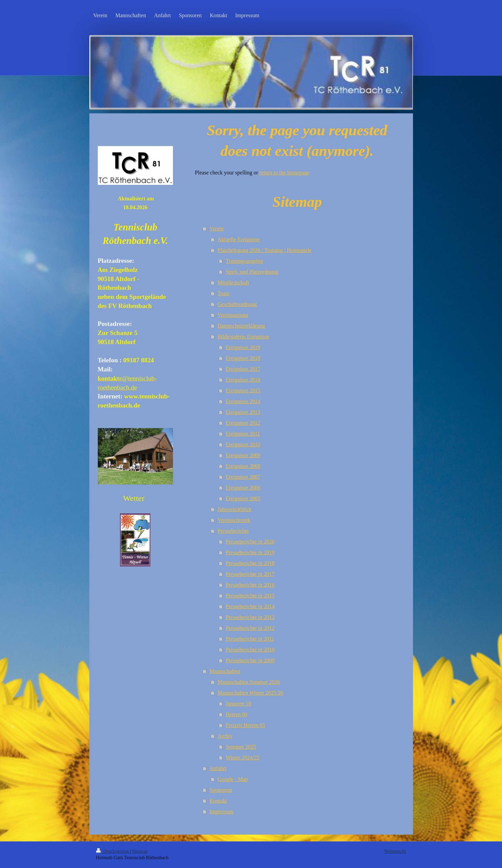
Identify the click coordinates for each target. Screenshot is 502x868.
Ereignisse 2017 (243, 369)
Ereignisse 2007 (243, 477)
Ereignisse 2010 (243, 444)
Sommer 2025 (241, 747)
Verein (216, 229)
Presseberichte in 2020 (250, 542)
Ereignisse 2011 (243, 434)
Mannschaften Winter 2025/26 (250, 693)
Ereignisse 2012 (243, 423)
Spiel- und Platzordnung (252, 272)
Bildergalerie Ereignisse (243, 337)
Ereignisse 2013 (243, 412)
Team (223, 293)
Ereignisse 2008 (243, 466)
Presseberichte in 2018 (250, 563)
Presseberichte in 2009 (250, 660)
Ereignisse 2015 (243, 390)
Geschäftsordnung (237, 304)
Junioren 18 (238, 704)
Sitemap (140, 851)
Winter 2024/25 (242, 758)
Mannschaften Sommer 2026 (249, 682)
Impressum (221, 811)
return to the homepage (285, 173)
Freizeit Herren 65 (245, 725)
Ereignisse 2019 (243, 347)
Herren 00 (236, 714)
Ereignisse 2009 (243, 455)
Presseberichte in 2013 (250, 617)
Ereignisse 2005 (243, 498)
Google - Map (233, 779)
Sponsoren (221, 790)
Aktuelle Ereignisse (239, 239)
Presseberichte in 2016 (250, 585)
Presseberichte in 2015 (250, 596)
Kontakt (218, 801)
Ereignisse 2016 (243, 380)
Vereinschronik (234, 520)
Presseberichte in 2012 (250, 628)
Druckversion (113, 851)
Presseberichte (233, 531)
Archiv (225, 736)
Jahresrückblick (234, 509)
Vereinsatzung (233, 315)
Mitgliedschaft (233, 283)
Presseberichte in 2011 (250, 639)
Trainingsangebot (244, 261)
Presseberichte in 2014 (250, 606)
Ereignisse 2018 (243, 358)
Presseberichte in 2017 (250, 574)
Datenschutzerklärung (241, 326)
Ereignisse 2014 (243, 401)
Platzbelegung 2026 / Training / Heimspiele (264, 250)
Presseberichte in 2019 (250, 552)
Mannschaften (225, 671)
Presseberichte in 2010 (250, 650)
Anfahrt (218, 768)
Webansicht (395, 851)
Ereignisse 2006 (243, 488)
